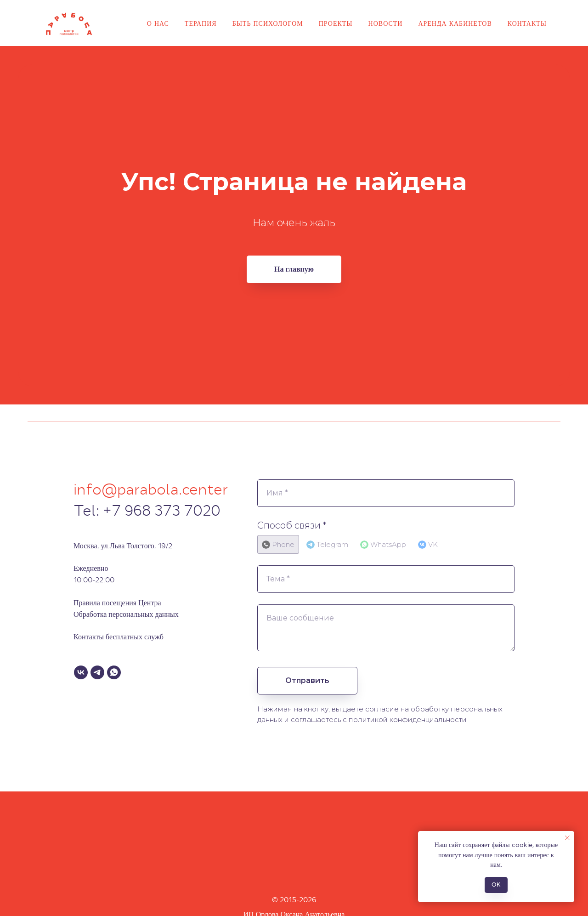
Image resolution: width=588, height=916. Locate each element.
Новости (386, 23)
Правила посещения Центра (117, 603)
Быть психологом (268, 23)
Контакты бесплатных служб (119, 637)
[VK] (81, 672)
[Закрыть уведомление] (567, 838)
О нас (158, 23)
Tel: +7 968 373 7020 (147, 511)
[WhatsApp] (114, 672)
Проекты (336, 23)
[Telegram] (97, 672)
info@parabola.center (151, 490)
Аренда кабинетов (455, 23)
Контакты (527, 23)
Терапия (201, 23)
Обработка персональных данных (126, 614)
